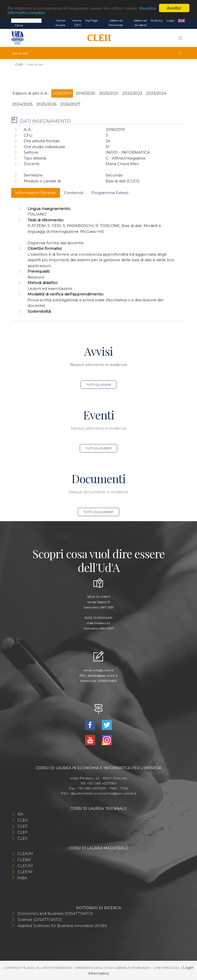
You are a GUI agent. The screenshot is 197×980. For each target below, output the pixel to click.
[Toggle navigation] (180, 38)
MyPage (91, 20)
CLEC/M (25, 866)
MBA (22, 878)
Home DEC (77, 23)
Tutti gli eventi (98, 448)
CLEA (23, 820)
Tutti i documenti (99, 512)
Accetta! (174, 8)
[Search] (26, 20)
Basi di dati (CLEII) (123, 181)
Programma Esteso (110, 193)
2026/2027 (70, 104)
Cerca (19, 25)
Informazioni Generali (36, 193)
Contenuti (74, 193)
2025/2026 (46, 104)
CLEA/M (25, 854)
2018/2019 (62, 93)
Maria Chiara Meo (122, 164)
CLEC (23, 826)
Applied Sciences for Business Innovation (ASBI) (62, 926)
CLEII (19, 64)
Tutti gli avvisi (99, 385)
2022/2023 (132, 93)
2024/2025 (23, 104)
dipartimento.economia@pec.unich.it (103, 793)
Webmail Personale (116, 23)
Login (171, 20)
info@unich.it (103, 670)
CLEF (23, 832)
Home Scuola (60, 23)
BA (20, 814)
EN (181, 21)
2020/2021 (109, 93)
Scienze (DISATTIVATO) (40, 920)
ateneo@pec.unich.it (103, 676)
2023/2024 (156, 93)
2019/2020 (85, 93)
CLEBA (24, 860)
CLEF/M (25, 872)
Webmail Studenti (140, 23)
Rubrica (157, 20)
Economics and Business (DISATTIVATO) (55, 913)
